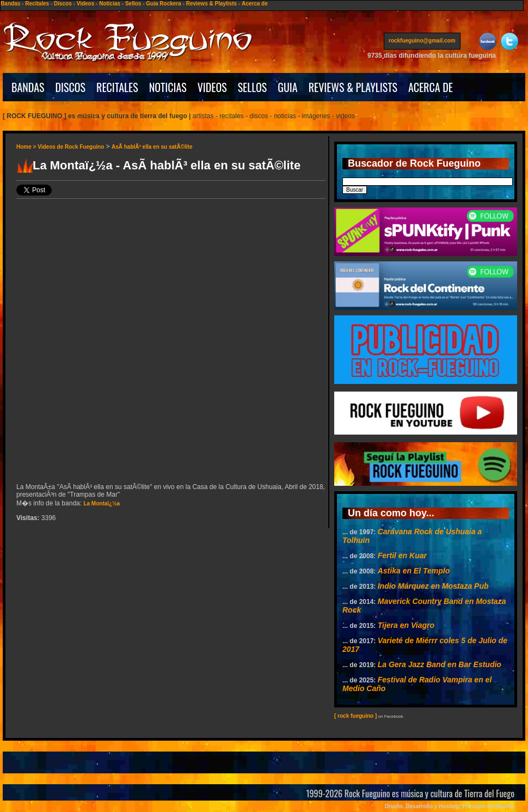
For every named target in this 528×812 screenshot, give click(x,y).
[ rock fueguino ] (355, 716)
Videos (86, 4)
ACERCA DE (431, 87)
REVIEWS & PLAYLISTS (353, 87)
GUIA (287, 87)
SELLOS (253, 87)
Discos (63, 4)
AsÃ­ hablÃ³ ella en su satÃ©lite (152, 147)
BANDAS (28, 87)
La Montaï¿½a (102, 503)
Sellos (133, 4)
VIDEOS (212, 87)
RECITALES (117, 87)
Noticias (110, 4)
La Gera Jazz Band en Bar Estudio (440, 664)
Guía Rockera (163, 4)
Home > (27, 147)
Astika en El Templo (414, 571)
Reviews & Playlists (211, 4)
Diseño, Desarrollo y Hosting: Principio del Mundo (450, 806)
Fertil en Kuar (402, 555)
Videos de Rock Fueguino (71, 147)
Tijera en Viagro (406, 625)
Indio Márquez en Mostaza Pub (433, 586)
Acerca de (255, 4)
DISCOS (71, 87)
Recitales (37, 4)
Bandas (10, 4)
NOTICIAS (168, 87)
